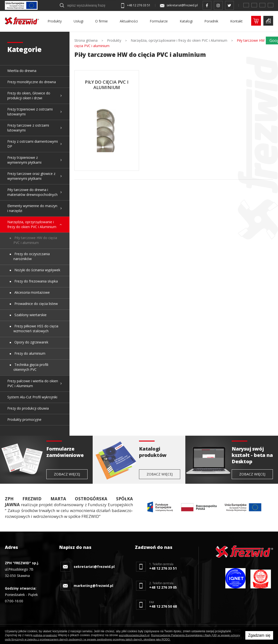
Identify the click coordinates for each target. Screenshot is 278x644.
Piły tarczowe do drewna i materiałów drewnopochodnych (32, 192)
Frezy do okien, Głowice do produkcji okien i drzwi (29, 96)
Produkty (55, 21)
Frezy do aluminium (29, 353)
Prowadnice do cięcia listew (36, 304)
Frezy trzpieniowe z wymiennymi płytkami (24, 160)
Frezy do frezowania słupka (36, 281)
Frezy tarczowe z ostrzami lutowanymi (28, 128)
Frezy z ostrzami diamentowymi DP (33, 144)
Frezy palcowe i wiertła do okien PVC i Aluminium (33, 383)
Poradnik (211, 21)
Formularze (159, 21)
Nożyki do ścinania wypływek (37, 270)
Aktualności (129, 21)
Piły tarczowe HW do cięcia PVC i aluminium (35, 240)
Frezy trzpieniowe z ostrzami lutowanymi (30, 112)
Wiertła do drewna (22, 71)
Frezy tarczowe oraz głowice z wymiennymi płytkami (31, 176)
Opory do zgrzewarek (31, 342)
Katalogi (186, 21)
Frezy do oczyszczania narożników (32, 256)
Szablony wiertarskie (30, 315)
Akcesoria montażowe (32, 292)
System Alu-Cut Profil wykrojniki (32, 397)
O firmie (101, 21)
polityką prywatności (45, 635)
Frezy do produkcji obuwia (28, 408)
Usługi (79, 21)
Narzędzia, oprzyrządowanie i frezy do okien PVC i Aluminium (32, 224)
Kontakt (236, 21)
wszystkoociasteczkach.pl (134, 635)
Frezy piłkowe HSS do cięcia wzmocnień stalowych (36, 328)
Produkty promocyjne (24, 419)
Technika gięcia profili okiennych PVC (31, 367)
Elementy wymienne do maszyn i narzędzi (32, 208)
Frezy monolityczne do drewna (32, 82)
